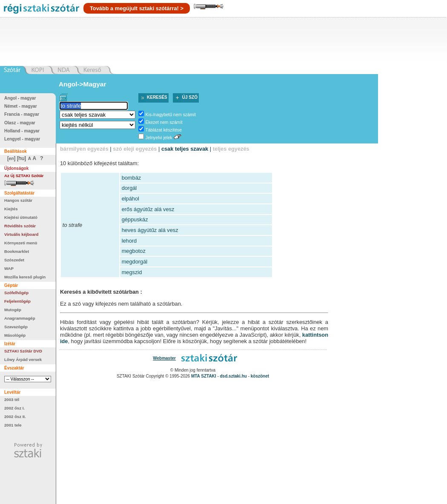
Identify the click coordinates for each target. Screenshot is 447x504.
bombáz (132, 178)
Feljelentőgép (17, 301)
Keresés (157, 97)
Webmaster (164, 358)
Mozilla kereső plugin (25, 277)
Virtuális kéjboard (21, 234)
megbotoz (134, 251)
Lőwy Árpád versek (23, 359)
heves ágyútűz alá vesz (150, 230)
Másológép (15, 335)
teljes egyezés (231, 149)
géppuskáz (135, 219)
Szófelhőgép (16, 293)
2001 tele (13, 425)
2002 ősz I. (14, 408)
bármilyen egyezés (84, 149)
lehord (129, 241)
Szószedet (14, 260)
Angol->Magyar (82, 84)
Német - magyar (21, 106)
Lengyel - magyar (22, 139)
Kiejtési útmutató (21, 217)
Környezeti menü (21, 243)
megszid (132, 272)
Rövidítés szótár (20, 226)
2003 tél (12, 399)
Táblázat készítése (164, 130)
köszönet (260, 376)
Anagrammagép (20, 318)
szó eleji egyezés (135, 149)
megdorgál (135, 262)
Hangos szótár (18, 200)
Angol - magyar (20, 98)
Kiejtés (11, 209)
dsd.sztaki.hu (234, 376)
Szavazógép (16, 327)
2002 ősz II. (15, 417)
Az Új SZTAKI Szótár (24, 176)
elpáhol (130, 199)
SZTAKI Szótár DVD (23, 351)
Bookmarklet (17, 251)
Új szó (190, 97)
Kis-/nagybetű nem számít (171, 115)
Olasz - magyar (20, 123)
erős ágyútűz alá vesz (148, 209)
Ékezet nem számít (164, 122)
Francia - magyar (22, 114)
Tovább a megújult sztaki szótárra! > (137, 8)
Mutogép (13, 310)
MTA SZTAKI (204, 376)
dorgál (129, 188)
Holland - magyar (22, 131)
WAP (9, 268)
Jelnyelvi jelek (159, 138)
